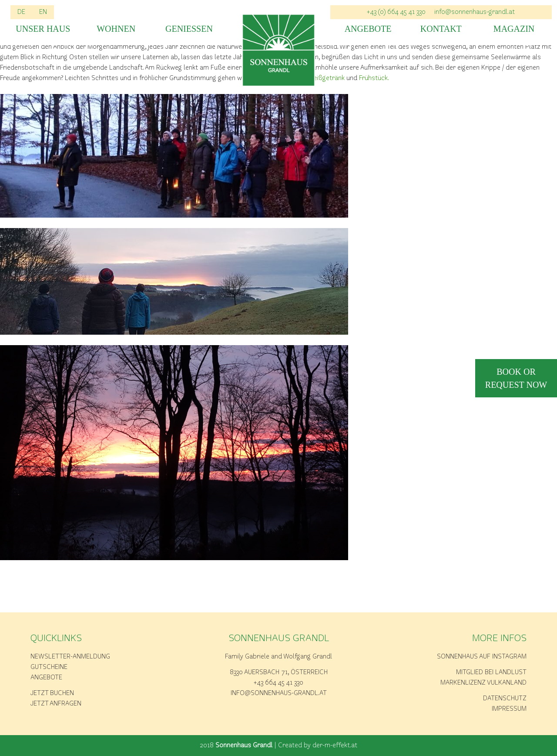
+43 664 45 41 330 (278, 683)
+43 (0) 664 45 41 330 (396, 12)
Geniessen (189, 29)
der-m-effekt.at (335, 746)
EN (43, 12)
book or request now (516, 378)
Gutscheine (49, 667)
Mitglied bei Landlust (491, 672)
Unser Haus (43, 29)
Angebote (368, 29)
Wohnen (116, 29)
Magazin (514, 29)
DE (21, 12)
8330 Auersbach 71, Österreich (279, 672)
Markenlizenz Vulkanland (483, 683)
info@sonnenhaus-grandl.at (475, 12)
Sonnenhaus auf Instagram (482, 657)
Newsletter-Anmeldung (70, 657)
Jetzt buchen (52, 693)
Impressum (509, 709)
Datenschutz (505, 699)
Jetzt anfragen (56, 704)
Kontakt (441, 29)
